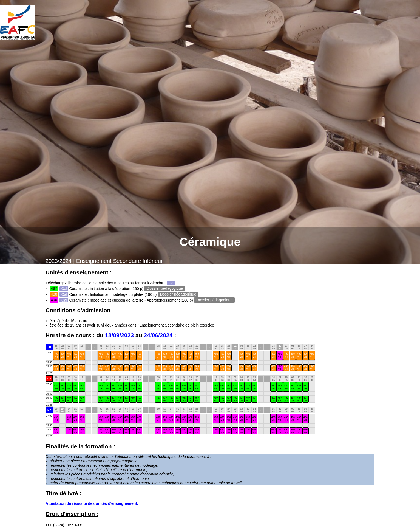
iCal (171, 283)
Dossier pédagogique (165, 289)
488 (56, 355)
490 (280, 355)
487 (56, 387)
